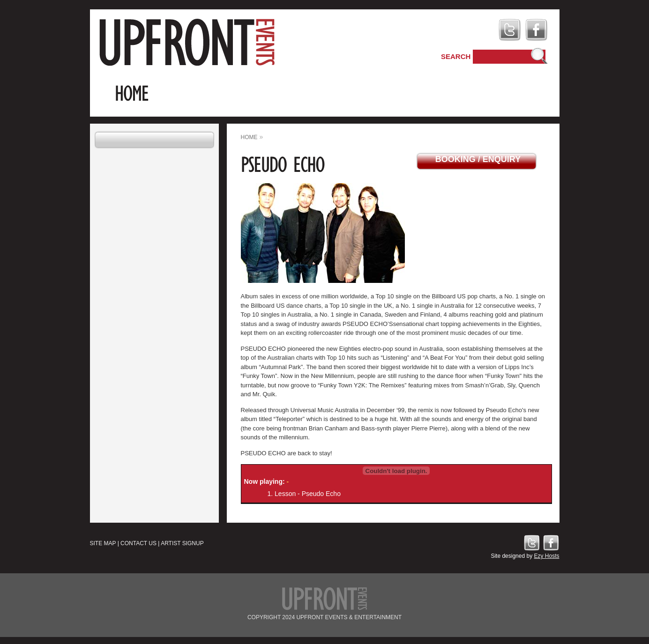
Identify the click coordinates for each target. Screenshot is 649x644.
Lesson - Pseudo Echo (308, 494)
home (249, 137)
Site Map (103, 543)
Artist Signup (182, 543)
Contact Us (138, 543)
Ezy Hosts (546, 556)
